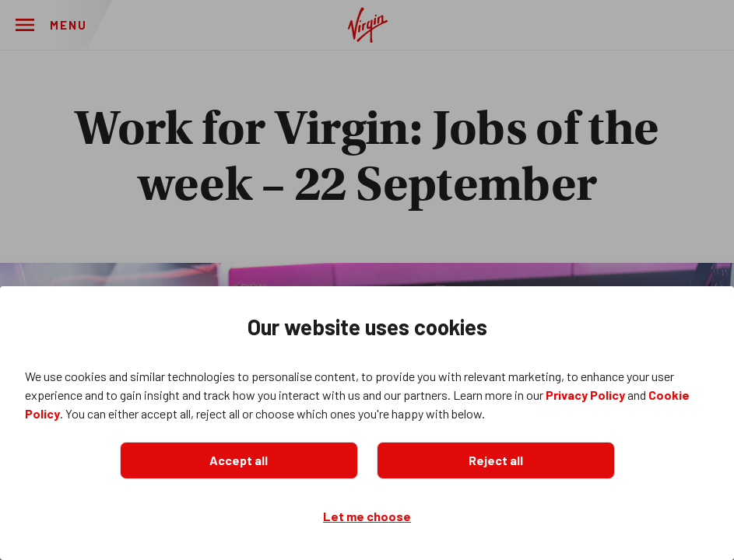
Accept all (239, 460)
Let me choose (367, 516)
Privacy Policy (585, 395)
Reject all (496, 460)
